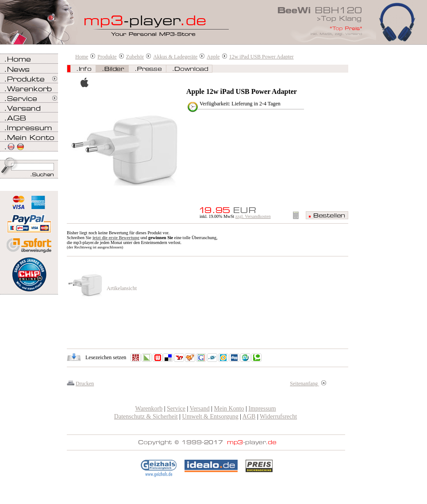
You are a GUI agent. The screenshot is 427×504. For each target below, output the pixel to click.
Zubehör (135, 57)
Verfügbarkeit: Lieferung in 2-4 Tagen (240, 104)
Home (82, 57)
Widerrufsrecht (278, 417)
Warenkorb (149, 409)
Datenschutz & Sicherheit (146, 417)
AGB (249, 417)
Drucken (85, 384)
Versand (200, 409)
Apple (213, 57)
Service (176, 409)
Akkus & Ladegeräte (175, 57)
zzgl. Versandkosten (253, 216)
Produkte (107, 57)
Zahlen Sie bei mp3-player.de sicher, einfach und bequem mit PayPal (29, 220)
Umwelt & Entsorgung (210, 417)
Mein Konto (229, 409)
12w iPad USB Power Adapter (262, 57)
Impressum (262, 409)
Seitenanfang (308, 384)
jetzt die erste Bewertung (116, 238)
